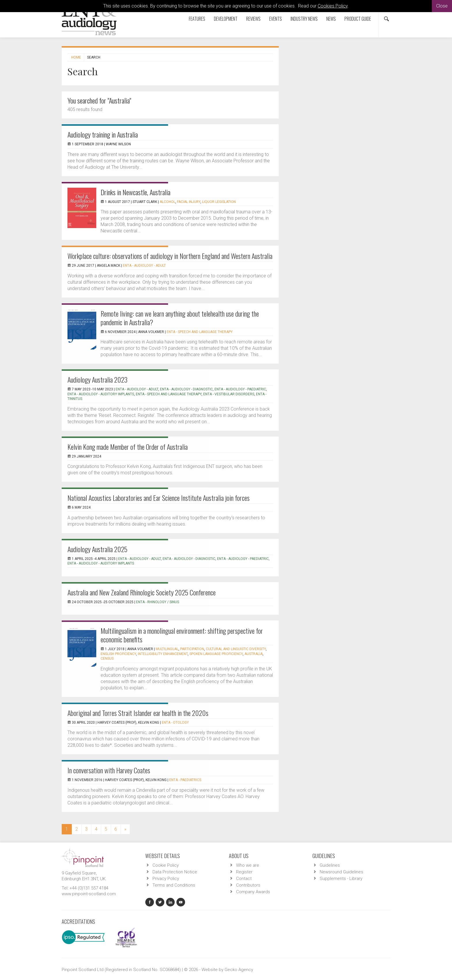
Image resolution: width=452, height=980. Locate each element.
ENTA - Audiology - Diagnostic (186, 389)
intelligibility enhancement (163, 654)
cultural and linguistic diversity (236, 649)
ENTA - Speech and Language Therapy (200, 332)
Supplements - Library (341, 879)
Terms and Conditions (174, 885)
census (107, 659)
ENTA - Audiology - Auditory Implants (101, 394)
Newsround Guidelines (341, 872)
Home (76, 57)
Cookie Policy (166, 865)
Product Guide (358, 19)
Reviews (253, 19)
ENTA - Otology (175, 723)
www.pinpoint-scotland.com (89, 894)
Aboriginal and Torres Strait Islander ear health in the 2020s (138, 713)
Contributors (248, 885)
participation (192, 649)
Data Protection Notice (175, 872)
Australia (254, 654)
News (331, 19)
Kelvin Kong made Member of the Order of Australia (128, 447)
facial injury (189, 202)
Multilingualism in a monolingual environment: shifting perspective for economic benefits (182, 635)
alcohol (167, 202)
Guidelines (330, 865)
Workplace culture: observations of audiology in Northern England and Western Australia (170, 256)
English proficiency (118, 654)
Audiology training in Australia (103, 134)
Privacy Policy (166, 879)
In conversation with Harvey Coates (109, 770)
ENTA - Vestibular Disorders (229, 394)
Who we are (248, 865)
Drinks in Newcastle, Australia (135, 192)
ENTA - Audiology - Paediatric (240, 389)
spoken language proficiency (216, 654)
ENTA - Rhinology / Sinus (158, 602)
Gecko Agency (239, 970)
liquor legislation (219, 202)
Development (226, 19)
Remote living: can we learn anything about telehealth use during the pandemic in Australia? (180, 318)
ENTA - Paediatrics (185, 780)
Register (244, 872)
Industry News (304, 19)
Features (197, 19)
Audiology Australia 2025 (97, 549)
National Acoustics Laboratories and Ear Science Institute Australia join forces (159, 498)
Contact (244, 879)
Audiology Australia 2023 (97, 379)
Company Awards (253, 892)
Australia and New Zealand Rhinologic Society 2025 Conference (142, 592)
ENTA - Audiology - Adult (144, 266)
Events (276, 19)
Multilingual (167, 649)
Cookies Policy (333, 6)
